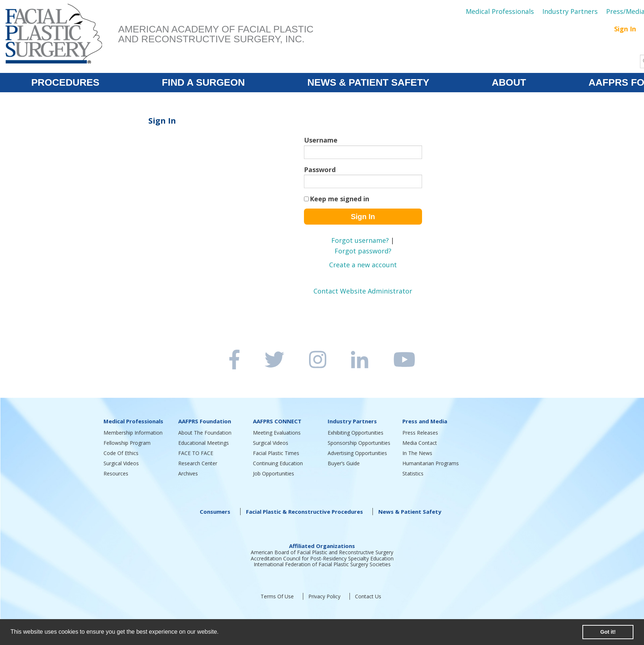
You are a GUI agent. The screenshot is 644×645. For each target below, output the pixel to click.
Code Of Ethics (121, 453)
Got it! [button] (608, 632)
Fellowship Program (127, 443)
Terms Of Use (277, 596)
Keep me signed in (339, 199)
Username (321, 140)
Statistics (413, 473)
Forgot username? (360, 240)
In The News (417, 453)
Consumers (215, 512)
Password (320, 170)
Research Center (198, 463)
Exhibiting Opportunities (356, 433)
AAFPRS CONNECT (277, 421)
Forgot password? (363, 251)
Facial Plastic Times (276, 453)
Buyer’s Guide (344, 463)
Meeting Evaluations (277, 433)
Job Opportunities (274, 473)
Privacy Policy (324, 596)
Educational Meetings (204, 443)
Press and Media (425, 421)
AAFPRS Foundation (205, 421)
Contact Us (368, 596)
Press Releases (420, 433)
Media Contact (420, 443)
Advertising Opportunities (357, 453)
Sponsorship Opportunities (359, 443)
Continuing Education (278, 463)
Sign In (625, 29)
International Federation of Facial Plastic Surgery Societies (322, 564)
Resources (116, 473)
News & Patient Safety (410, 512)
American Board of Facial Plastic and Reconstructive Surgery (322, 552)
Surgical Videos (121, 463)
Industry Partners (570, 11)
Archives (188, 473)
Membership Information (133, 433)
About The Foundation (205, 433)
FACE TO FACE (196, 453)
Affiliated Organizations (322, 546)
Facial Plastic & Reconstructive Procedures (305, 512)
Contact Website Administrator (363, 291)
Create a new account (363, 265)
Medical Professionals (500, 11)
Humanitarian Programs (431, 463)
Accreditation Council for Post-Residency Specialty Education (322, 558)
